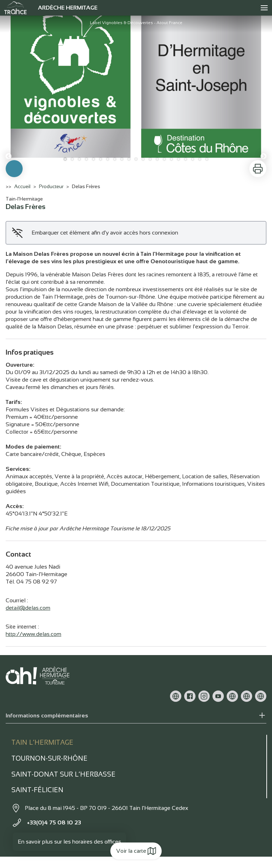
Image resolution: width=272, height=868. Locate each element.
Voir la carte (136, 851)
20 (200, 159)
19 (193, 159)
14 (157, 159)
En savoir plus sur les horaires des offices (69, 842)
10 (129, 159)
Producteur (51, 186)
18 (186, 159)
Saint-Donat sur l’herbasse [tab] (63, 774)
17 (178, 159)
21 (207, 159)
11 (136, 159)
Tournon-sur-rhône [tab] (49, 758)
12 (143, 159)
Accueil (22, 186)
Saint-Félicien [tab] (37, 790)
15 (164, 159)
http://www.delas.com (33, 634)
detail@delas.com (28, 608)
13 (150, 159)
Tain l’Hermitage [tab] (42, 742)
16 (171, 159)
